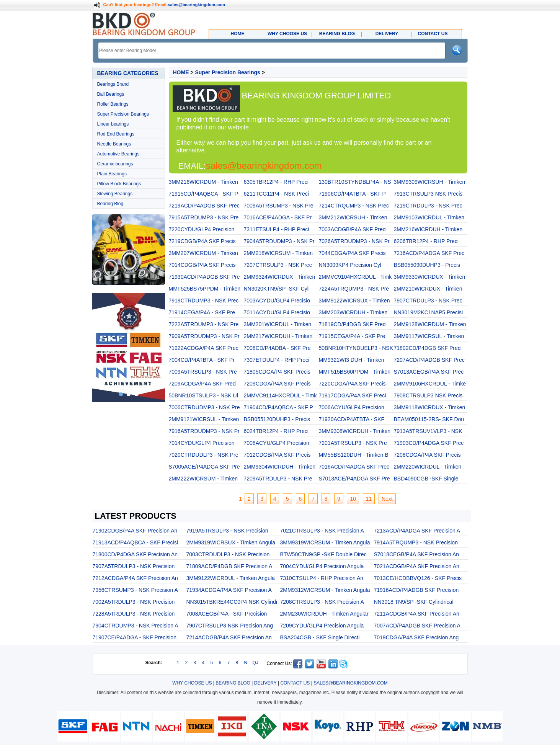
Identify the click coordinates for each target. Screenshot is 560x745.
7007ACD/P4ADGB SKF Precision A (417, 626)
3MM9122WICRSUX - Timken (354, 301)
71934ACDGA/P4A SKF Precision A (229, 590)
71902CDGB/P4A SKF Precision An (135, 531)
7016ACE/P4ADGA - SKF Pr (278, 217)
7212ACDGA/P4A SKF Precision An (135, 578)
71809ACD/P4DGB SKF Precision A (229, 566)
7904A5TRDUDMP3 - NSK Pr (279, 241)
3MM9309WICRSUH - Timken (430, 182)
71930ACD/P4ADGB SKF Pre (204, 277)
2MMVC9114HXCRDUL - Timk (280, 395)
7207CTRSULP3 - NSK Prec (278, 265)
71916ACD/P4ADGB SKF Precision (416, 590)
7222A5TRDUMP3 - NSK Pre (204, 324)
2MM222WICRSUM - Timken (203, 479)
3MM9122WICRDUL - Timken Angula (231, 578)
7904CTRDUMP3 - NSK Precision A (136, 626)
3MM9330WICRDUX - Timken (430, 277)
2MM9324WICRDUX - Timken (280, 277)
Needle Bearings (114, 144)
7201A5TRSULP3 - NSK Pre (353, 443)
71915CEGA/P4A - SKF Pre (352, 336)
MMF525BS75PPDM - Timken (205, 289)
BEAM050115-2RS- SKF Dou (429, 419)
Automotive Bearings (118, 154)
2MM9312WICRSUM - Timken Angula (325, 590)
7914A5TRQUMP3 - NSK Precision (416, 542)
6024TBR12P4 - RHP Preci (276, 431)
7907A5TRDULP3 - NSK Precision (134, 566)
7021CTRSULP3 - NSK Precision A (322, 531)
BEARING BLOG (233, 683)
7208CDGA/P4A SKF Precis (427, 455)
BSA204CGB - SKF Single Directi (320, 637)
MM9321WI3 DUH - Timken (352, 360)
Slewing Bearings (115, 194)
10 (353, 499)
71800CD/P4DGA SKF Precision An (135, 554)
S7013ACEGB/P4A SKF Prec (429, 372)
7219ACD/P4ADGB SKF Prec (204, 206)
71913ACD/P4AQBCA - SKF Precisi (135, 542)
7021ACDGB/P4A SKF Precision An (417, 566)
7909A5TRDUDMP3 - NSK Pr (204, 336)
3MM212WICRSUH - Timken (353, 217)
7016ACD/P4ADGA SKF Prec (354, 467)
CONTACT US (295, 683)
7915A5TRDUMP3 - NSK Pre (204, 217)
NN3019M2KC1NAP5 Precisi (429, 312)
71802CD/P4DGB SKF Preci (428, 348)
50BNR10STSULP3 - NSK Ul (203, 395)
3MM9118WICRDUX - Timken (430, 407)
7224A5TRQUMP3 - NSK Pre (354, 289)
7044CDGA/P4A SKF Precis (352, 253)
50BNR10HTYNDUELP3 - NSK (356, 348)
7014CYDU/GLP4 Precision (202, 443)
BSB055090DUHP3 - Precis (427, 265)
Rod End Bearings (116, 134)
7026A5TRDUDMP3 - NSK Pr (354, 241)
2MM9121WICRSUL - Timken (204, 419)
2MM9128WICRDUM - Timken (430, 324)
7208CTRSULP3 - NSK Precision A (322, 602)
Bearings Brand (113, 84)
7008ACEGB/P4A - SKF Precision (227, 614)
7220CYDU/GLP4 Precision (202, 229)
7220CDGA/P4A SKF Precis (352, 384)
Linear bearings (113, 124)
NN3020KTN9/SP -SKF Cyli (277, 289)
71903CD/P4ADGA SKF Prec (429, 443)
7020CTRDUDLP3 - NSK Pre (204, 455)
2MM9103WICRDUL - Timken (429, 217)
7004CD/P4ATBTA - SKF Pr (202, 360)
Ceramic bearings (115, 164)
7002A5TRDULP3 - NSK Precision (134, 602)
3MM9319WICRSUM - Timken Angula (325, 542)
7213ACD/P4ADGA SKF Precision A (417, 531)
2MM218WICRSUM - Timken (278, 253)
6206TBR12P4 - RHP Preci (426, 241)
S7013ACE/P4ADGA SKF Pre (354, 479)
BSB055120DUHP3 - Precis (277, 419)
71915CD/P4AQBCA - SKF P (203, 194)
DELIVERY (265, 683)
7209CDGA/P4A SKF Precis (277, 384)
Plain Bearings (112, 174)
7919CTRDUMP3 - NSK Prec (204, 301)
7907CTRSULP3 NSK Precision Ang (230, 626)
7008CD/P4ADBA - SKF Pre (277, 348)
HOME (181, 72)
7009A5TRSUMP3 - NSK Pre (279, 206)
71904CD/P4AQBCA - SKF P (278, 407)
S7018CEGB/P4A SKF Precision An (417, 554)
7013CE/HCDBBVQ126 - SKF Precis (418, 578)
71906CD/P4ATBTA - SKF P (352, 194)
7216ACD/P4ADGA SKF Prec (429, 253)
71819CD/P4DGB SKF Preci (353, 324)
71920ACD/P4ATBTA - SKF (352, 419)
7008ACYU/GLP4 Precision (277, 443)
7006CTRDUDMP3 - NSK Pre (204, 407)
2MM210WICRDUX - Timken (428, 289)
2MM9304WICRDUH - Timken (280, 467)
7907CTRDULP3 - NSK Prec (428, 301)
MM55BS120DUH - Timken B (354, 455)
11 (369, 499)
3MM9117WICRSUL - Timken (429, 336)
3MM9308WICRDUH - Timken (355, 431)
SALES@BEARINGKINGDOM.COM (351, 683)
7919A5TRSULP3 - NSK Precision (227, 531)
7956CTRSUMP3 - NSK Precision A (135, 590)
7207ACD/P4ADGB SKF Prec (429, 360)
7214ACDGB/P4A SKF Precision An (229, 637)
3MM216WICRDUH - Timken (428, 229)
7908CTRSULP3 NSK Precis (428, 395)
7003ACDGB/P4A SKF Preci (353, 229)
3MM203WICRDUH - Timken (353, 312)
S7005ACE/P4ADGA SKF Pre (204, 467)
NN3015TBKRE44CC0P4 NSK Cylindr (232, 602)
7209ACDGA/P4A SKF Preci (203, 384)
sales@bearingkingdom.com (196, 5)
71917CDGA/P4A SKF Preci (353, 395)
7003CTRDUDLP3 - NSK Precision (228, 554)
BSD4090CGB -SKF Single (426, 479)
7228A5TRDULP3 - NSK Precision (134, 614)
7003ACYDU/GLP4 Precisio (277, 301)
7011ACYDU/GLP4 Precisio (277, 312)
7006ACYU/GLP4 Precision (352, 407)
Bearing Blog (110, 204)
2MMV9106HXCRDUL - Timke (430, 384)
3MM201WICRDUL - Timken (278, 324)
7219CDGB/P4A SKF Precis (202, 241)
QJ (256, 663)
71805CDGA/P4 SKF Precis (277, 372)
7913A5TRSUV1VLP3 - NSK (428, 431)
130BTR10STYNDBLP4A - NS (355, 182)
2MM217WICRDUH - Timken (278, 336)
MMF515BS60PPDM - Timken (355, 372)
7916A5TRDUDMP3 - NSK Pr (204, 431)
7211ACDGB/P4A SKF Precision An (417, 614)
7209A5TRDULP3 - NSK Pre (278, 479)
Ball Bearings (111, 94)
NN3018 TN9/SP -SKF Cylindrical (414, 602)
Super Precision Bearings (123, 114)
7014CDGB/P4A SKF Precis (202, 265)
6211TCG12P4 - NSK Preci (276, 194)
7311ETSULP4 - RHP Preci (277, 229)
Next (387, 499)
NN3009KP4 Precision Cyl (350, 265)
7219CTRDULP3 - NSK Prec (428, 206)
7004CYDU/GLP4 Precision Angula (322, 566)
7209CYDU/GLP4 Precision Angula (322, 626)
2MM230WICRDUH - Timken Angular (324, 614)
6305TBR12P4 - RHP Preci (276, 182)
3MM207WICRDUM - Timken (203, 253)
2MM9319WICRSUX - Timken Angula (231, 542)
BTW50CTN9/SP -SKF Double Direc (323, 554)
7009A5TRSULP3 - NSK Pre (203, 372)
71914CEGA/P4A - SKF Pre (202, 312)
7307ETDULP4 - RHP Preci (277, 360)
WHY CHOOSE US (192, 683)
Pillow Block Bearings (119, 184)
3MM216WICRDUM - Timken (203, 182)
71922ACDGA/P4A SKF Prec (204, 348)
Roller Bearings (113, 104)
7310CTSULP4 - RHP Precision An (322, 578)
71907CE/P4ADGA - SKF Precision (135, 637)
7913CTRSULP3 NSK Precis (428, 194)
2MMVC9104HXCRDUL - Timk (355, 277)
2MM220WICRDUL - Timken (428, 467)
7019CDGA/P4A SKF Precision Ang (416, 637)
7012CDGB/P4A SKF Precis (277, 455)
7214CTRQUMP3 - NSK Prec (354, 206)
